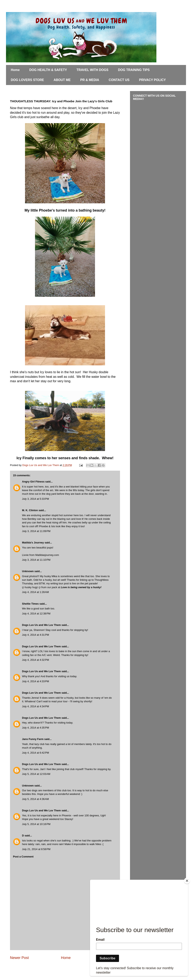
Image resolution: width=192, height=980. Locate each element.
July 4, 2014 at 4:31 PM (35, 635)
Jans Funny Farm (33, 739)
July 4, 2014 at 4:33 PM (35, 681)
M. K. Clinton (30, 510)
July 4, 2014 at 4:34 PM (35, 706)
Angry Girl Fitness (33, 482)
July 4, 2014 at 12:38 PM (36, 614)
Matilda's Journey (33, 543)
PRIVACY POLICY (152, 80)
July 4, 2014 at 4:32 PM (35, 660)
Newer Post (19, 958)
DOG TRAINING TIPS (134, 70)
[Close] (187, 881)
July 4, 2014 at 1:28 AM (35, 592)
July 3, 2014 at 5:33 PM (35, 499)
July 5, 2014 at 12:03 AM (36, 774)
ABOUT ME (62, 80)
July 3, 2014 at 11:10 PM (36, 560)
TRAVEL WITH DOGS (92, 70)
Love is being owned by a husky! (81, 587)
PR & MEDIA (90, 80)
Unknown (28, 571)
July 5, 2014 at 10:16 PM (36, 824)
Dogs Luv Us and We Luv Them (41, 625)
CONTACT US (119, 80)
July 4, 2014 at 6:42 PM (35, 753)
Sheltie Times (30, 604)
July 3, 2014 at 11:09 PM (36, 531)
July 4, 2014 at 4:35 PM (35, 728)
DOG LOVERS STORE (27, 80)
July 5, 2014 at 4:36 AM (35, 799)
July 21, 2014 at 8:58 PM (36, 849)
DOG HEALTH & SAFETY (48, 70)
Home (15, 70)
